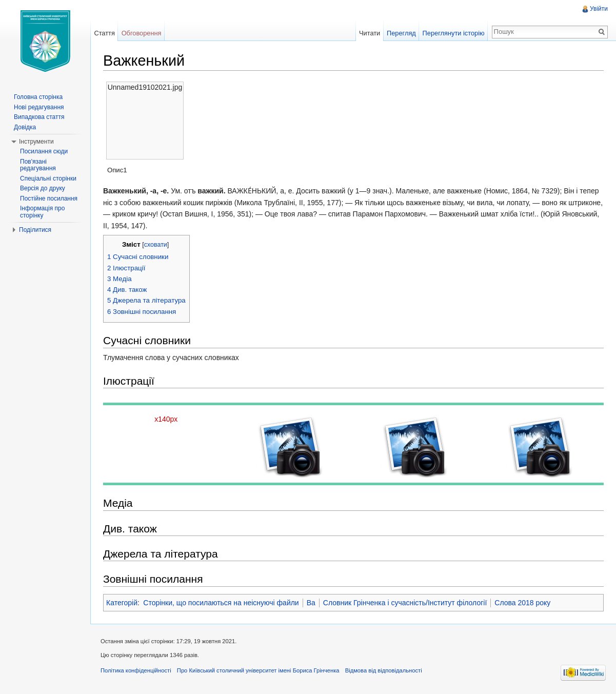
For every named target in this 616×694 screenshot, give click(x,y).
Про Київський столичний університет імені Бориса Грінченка (258, 670)
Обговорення (142, 33)
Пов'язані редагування (38, 165)
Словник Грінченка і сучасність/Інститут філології (405, 603)
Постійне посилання (49, 199)
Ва (311, 603)
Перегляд (401, 33)
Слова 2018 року (522, 603)
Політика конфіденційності (136, 670)
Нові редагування (39, 107)
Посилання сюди (44, 151)
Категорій (122, 603)
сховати (156, 245)
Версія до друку (43, 188)
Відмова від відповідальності (384, 670)
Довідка (25, 127)
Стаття (104, 33)
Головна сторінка (38, 97)
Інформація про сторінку (42, 212)
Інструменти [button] (36, 142)
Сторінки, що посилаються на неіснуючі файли (221, 603)
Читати (370, 33)
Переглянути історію (454, 33)
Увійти (599, 9)
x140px (166, 419)
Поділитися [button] (35, 230)
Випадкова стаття (39, 117)
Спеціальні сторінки (48, 179)
